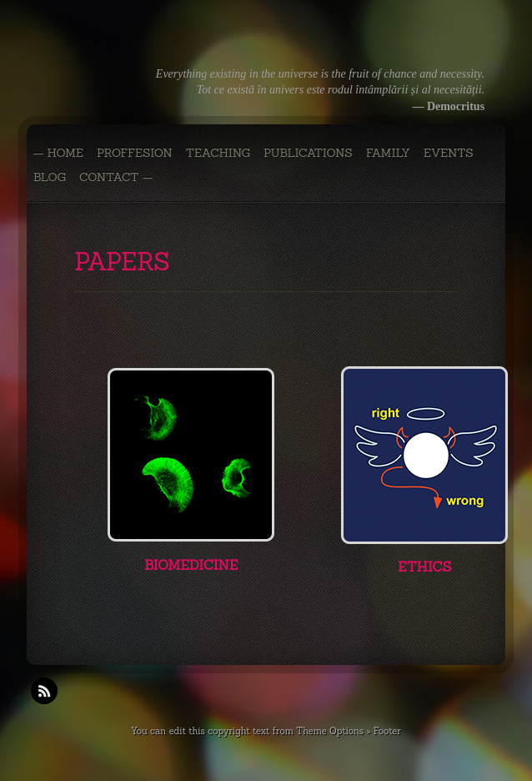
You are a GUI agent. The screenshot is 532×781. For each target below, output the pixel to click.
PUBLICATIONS (308, 153)
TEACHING (218, 153)
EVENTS (449, 153)
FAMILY (388, 153)
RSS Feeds (44, 691)
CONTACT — (116, 177)
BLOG (50, 177)
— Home (58, 153)
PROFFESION (135, 153)
